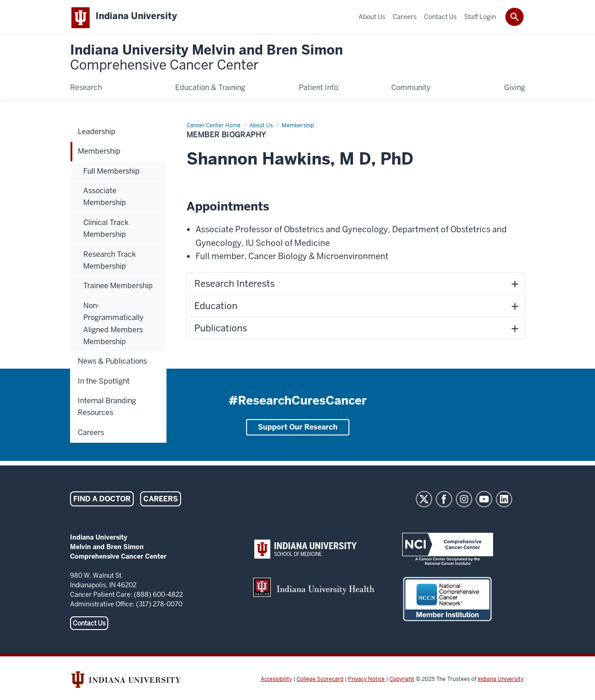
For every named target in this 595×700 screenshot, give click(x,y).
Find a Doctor (102, 501)
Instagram (464, 501)
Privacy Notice (366, 681)
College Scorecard (320, 681)
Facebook (444, 501)
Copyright (402, 681)
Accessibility (276, 681)
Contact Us (89, 625)
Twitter (424, 501)
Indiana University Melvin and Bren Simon (207, 60)
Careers (161, 501)
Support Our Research (298, 429)
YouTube (484, 501)
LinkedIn (504, 501)
